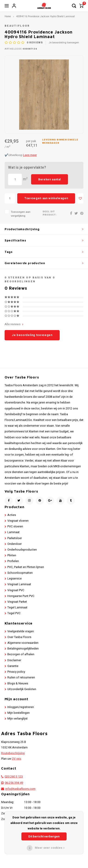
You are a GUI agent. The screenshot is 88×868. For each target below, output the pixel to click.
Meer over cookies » (50, 848)
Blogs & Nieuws (18, 683)
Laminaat (13, 532)
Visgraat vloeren (18, 521)
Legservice (15, 579)
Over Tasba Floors (19, 637)
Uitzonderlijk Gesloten (22, 689)
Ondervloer (15, 544)
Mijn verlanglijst (18, 719)
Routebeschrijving (13, 753)
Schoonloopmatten (20, 573)
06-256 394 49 (14, 783)
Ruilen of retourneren (21, 678)
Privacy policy (16, 672)
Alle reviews (14, 324)
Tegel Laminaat (17, 608)
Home (8, 16)
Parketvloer (15, 538)
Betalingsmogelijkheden (23, 649)
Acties (12, 515)
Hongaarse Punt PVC (21, 596)
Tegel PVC (14, 613)
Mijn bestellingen (19, 713)
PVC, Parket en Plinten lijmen (26, 567)
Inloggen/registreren (21, 707)
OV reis (16, 759)
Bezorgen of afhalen (21, 654)
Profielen (13, 561)
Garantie (13, 666)
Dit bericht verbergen (44, 836)
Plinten (12, 555)
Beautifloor (17, 26)
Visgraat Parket (17, 602)
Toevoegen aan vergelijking (21, 214)
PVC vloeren (15, 526)
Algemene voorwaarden (23, 643)
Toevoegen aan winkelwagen (46, 198)
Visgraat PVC (16, 590)
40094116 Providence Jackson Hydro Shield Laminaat (45, 16)
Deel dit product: (50, 213)
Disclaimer (14, 660)
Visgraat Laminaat (19, 584)
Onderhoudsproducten (22, 550)
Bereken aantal (50, 179)
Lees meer (30, 155)
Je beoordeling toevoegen (64, 43)
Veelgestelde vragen (21, 631)
